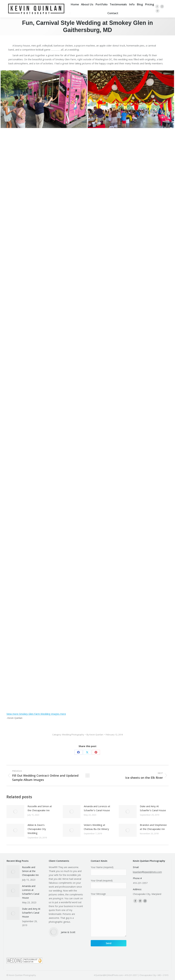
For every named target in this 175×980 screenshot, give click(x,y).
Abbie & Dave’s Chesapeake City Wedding (37, 829)
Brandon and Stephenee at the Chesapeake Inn (153, 827)
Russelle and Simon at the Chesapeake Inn (40, 808)
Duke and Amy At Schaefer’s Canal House (153, 808)
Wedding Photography (73, 735)
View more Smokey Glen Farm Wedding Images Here (36, 714)
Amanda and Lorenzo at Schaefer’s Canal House (97, 808)
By (95, 735)
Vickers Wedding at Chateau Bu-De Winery (96, 827)
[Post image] (15, 812)
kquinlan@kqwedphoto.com (147, 872)
